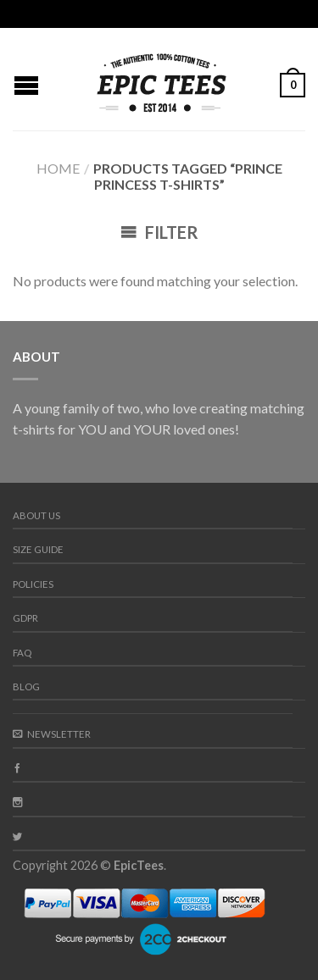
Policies (33, 584)
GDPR (25, 618)
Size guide (38, 549)
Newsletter (52, 734)
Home (58, 168)
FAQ (22, 653)
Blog (26, 687)
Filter (159, 232)
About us (36, 515)
